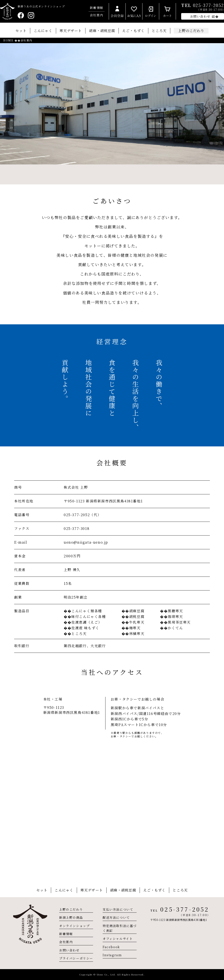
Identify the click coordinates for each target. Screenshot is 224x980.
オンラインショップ (74, 926)
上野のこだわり (71, 909)
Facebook (111, 947)
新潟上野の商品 (71, 917)
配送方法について (116, 917)
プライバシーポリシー (76, 958)
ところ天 (159, 31)
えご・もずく (133, 31)
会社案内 (97, 15)
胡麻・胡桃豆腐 (102, 31)
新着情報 (97, 8)
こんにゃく (43, 31)
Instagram (112, 955)
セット (21, 31)
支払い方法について (118, 909)
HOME (8, 40)
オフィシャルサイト (118, 939)
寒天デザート (71, 31)
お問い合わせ (69, 950)
